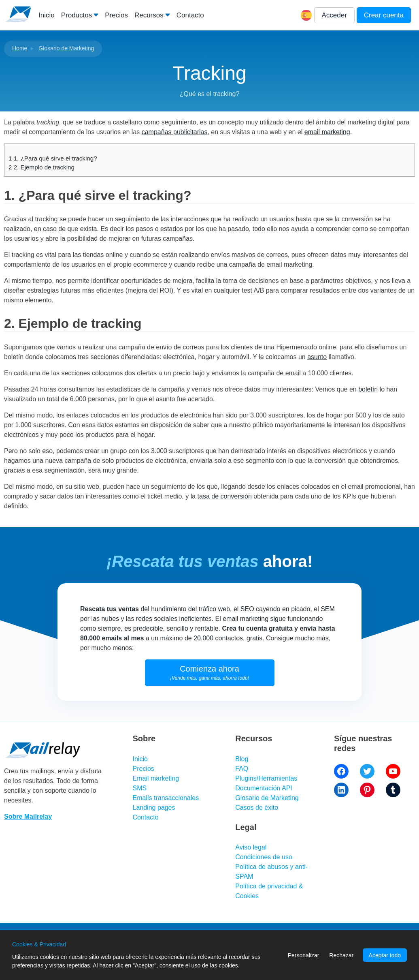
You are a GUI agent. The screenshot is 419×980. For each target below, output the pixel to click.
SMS (140, 788)
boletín (368, 389)
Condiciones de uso (264, 857)
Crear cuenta (384, 15)
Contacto (190, 15)
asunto (317, 357)
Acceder (334, 15)
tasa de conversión (225, 496)
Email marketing (156, 778)
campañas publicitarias (175, 132)
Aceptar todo (385, 955)
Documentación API (264, 788)
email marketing (327, 132)
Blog (242, 759)
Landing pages (154, 808)
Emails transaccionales (166, 798)
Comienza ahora (209, 673)
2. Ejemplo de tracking (41, 167)
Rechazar (341, 955)
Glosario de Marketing (66, 48)
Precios (116, 15)
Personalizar (304, 955)
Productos (77, 15)
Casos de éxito (257, 808)
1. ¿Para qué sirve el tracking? (53, 158)
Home (20, 48)
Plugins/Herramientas (266, 778)
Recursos (149, 15)
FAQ (242, 769)
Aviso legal (251, 847)
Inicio (47, 15)
